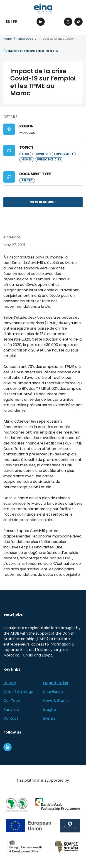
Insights (50, 709)
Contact (11, 718)
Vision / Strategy (18, 692)
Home (7, 39)
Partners (11, 709)
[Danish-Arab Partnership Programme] (58, 805)
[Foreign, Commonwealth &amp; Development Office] (25, 847)
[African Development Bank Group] (17, 805)
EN (8, 22)
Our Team (12, 701)
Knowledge (25, 39)
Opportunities (55, 683)
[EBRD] (70, 826)
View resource (43, 202)
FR (15, 22)
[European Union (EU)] (29, 826)
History (10, 683)
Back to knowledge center (33, 51)
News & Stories (56, 701)
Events (49, 718)
